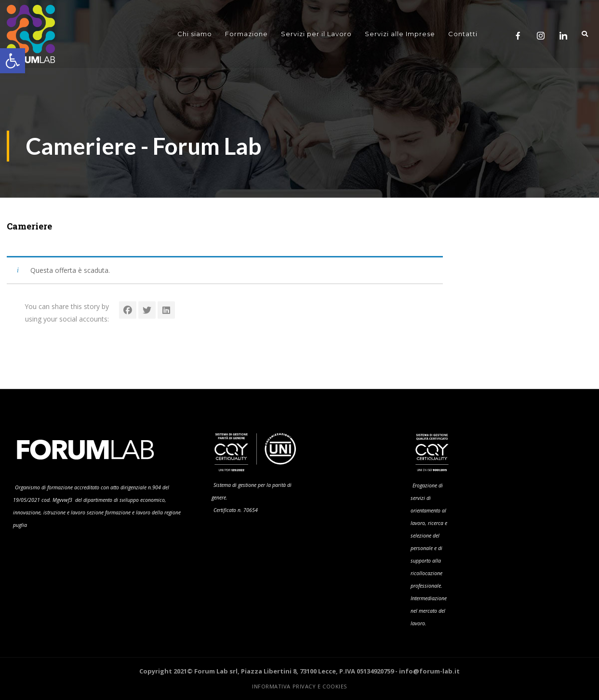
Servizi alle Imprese (400, 34)
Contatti (463, 34)
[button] (13, 61)
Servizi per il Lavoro (316, 34)
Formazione (246, 34)
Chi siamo (195, 34)
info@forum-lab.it (429, 671)
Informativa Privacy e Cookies (299, 686)
